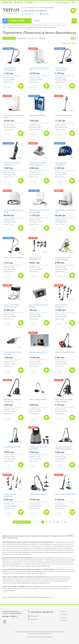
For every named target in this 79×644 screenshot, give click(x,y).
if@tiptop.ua (35, 619)
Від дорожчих (32, 38)
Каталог (17, 21)
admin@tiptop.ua (46, 634)
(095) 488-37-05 (48, 612)
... (54, 522)
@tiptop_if (47, 14)
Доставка (64, 614)
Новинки (42, 38)
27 (58, 522)
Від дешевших (21, 38)
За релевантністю (9, 38)
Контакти (64, 621)
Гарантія (63, 617)
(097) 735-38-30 (36, 612)
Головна (63, 611)
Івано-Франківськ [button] (62, 2)
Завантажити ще (23, 522)
